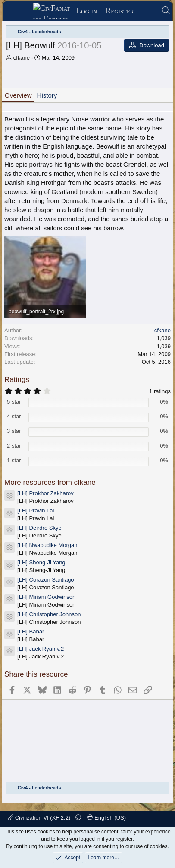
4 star (14, 416)
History (47, 95)
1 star (14, 460)
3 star (14, 431)
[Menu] (21, 11)
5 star (14, 402)
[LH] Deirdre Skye (39, 528)
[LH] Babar (31, 631)
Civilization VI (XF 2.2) (40, 818)
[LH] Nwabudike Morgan (47, 545)
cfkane (22, 58)
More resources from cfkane (50, 482)
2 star (14, 446)
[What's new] (148, 11)
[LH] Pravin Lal (36, 510)
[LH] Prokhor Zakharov (45, 493)
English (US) (106, 818)
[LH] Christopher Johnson (49, 614)
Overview (18, 95)
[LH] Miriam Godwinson (46, 597)
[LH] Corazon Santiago (46, 580)
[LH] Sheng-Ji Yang (41, 562)
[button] (78, 818)
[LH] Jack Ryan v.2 (41, 649)
